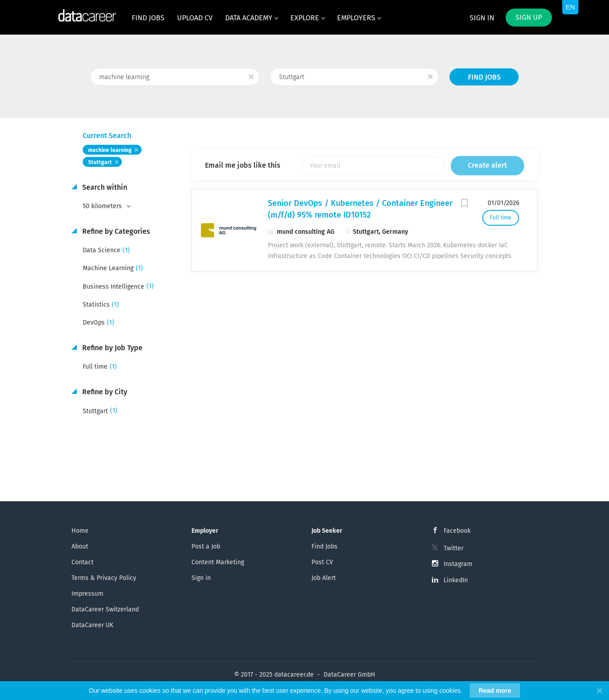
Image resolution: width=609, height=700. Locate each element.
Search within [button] (104, 187)
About (80, 546)
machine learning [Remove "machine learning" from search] (110, 150)
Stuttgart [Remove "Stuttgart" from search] (100, 162)
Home (80, 531)
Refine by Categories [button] (115, 231)
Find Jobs (484, 77)
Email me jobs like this (243, 165)
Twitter (453, 548)
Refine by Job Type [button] (111, 348)
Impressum (87, 594)
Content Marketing (218, 562)
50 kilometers (103, 206)
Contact (82, 562)
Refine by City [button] (104, 392)
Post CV (322, 562)
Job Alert (324, 578)
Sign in (482, 18)
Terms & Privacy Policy (104, 578)
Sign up (529, 17)
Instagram (458, 564)
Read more (495, 691)
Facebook (457, 531)
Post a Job (206, 546)
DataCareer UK (92, 625)
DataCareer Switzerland (105, 609)
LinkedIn (456, 580)
